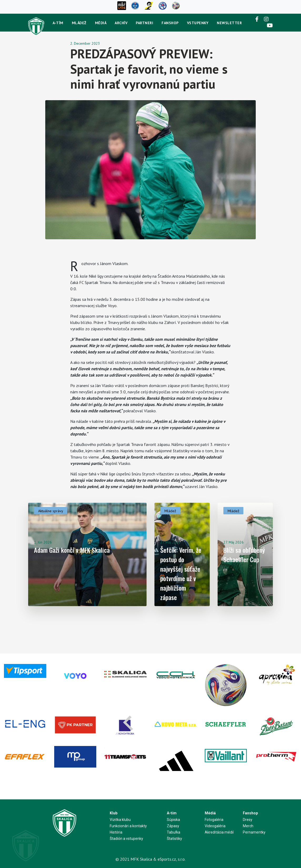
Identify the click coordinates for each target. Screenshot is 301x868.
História (116, 832)
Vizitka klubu (120, 820)
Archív (121, 23)
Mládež (79, 23)
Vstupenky (198, 23)
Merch (248, 826)
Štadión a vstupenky (126, 839)
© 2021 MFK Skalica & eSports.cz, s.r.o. (150, 859)
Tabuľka (174, 832)
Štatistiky (174, 839)
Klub (114, 813)
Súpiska (173, 820)
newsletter (229, 23)
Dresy (248, 820)
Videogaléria (215, 826)
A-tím (58, 23)
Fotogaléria (214, 820)
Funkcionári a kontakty (128, 826)
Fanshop (170, 23)
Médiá (101, 23)
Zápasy (173, 826)
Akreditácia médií (219, 832)
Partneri (144, 23)
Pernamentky (254, 832)
